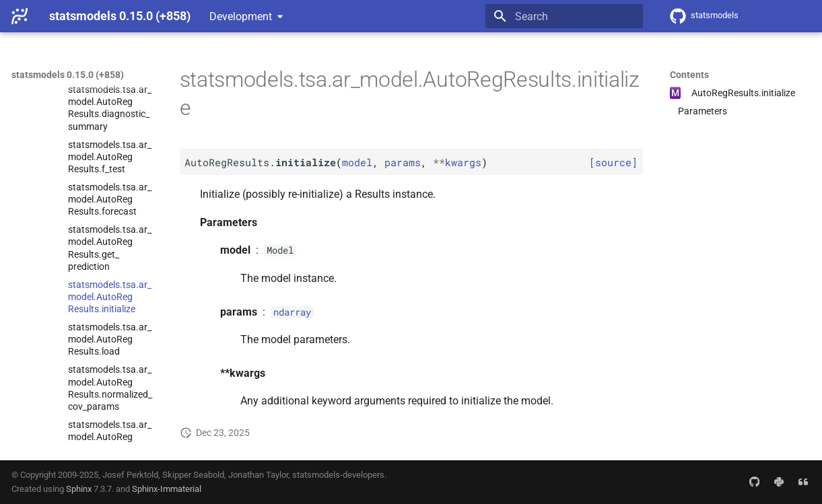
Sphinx (79, 489)
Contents (689, 75)
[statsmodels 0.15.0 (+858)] (20, 16)
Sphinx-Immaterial (167, 489)
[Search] (564, 16)
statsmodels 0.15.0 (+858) (68, 75)
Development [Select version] (241, 16)
